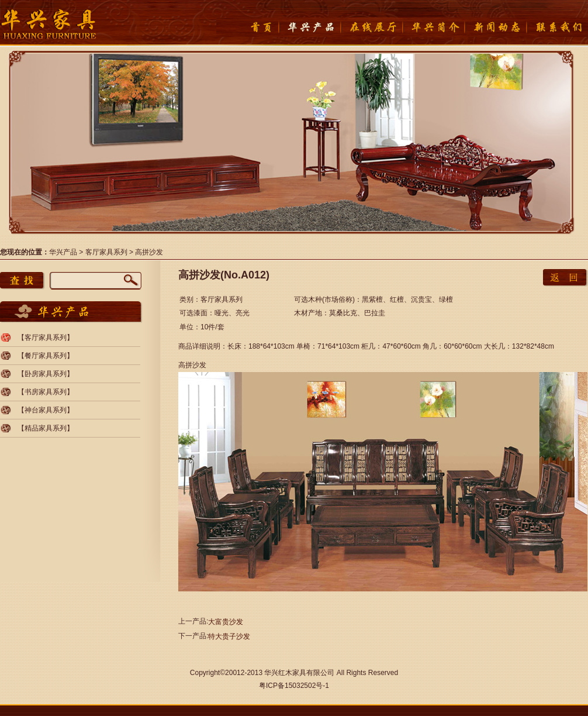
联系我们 (557, 27)
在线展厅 (371, 27)
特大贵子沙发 (229, 636)
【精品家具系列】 (46, 428)
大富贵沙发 (226, 622)
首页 (247, 27)
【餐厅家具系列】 (46, 356)
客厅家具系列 (106, 252)
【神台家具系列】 (46, 410)
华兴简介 (433, 27)
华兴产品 (63, 252)
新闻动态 (495, 27)
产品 (309, 27)
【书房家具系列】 (46, 392)
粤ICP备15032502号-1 (294, 686)
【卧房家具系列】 (46, 374)
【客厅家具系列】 (46, 338)
